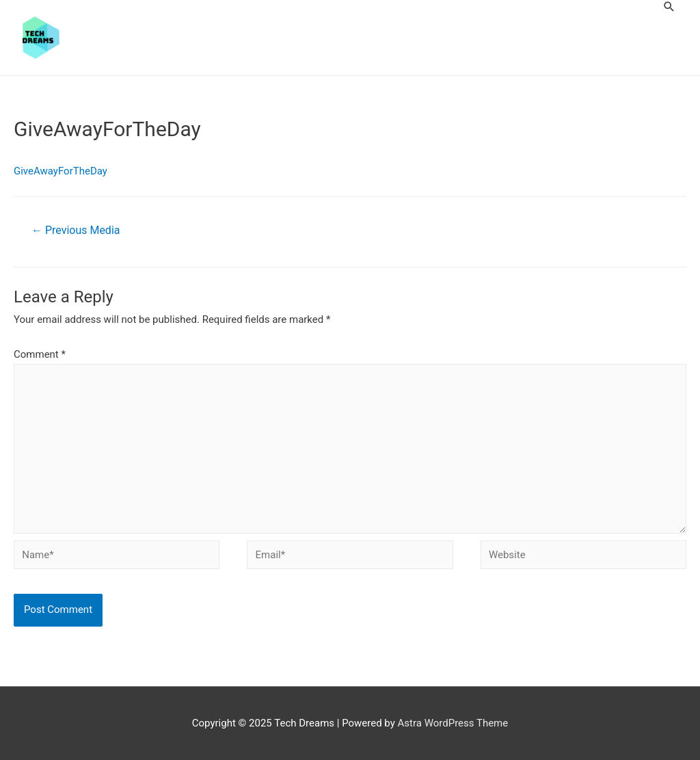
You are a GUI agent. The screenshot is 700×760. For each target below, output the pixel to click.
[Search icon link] (669, 6)
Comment (40, 354)
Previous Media (76, 230)
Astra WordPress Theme (453, 723)
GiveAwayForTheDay (60, 171)
